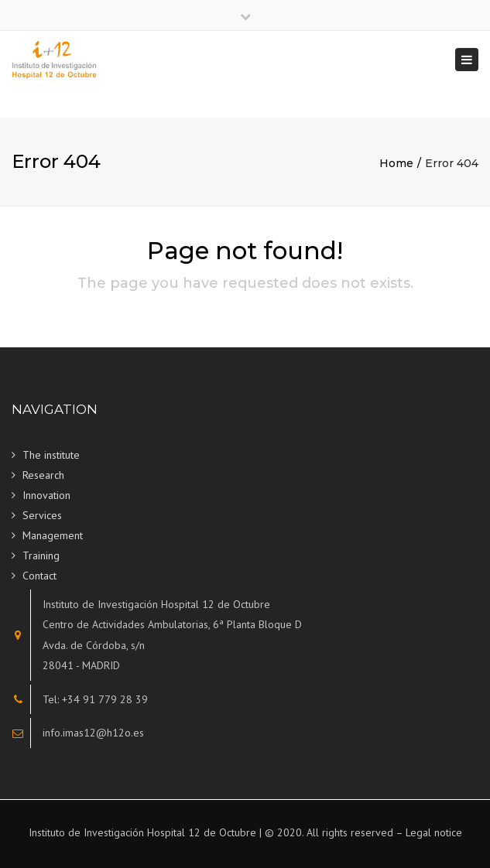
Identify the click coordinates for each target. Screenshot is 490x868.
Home (396, 163)
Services (42, 515)
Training (41, 555)
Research (43, 475)
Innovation (46, 495)
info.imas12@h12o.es (93, 733)
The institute (51, 455)
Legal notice (434, 832)
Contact (39, 576)
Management (53, 535)
